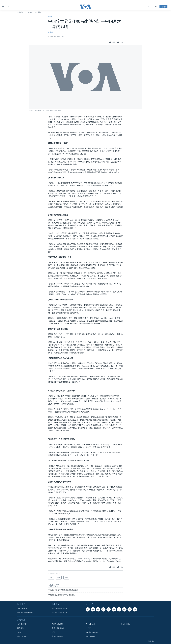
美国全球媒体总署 (58, 628)
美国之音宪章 (22, 636)
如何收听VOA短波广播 (59, 613)
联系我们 (20, 628)
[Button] (112, 42)
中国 (50, 17)
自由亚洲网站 (126, 624)
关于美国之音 (22, 624)
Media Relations (92, 632)
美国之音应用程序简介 (25, 613)
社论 (53, 632)
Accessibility (91, 636)
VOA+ (19, 632)
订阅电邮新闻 (22, 608)
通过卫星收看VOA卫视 (59, 608)
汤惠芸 (51, 32)
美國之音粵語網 (57, 636)
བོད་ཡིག (89, 628)
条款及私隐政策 (57, 624)
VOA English (91, 624)
